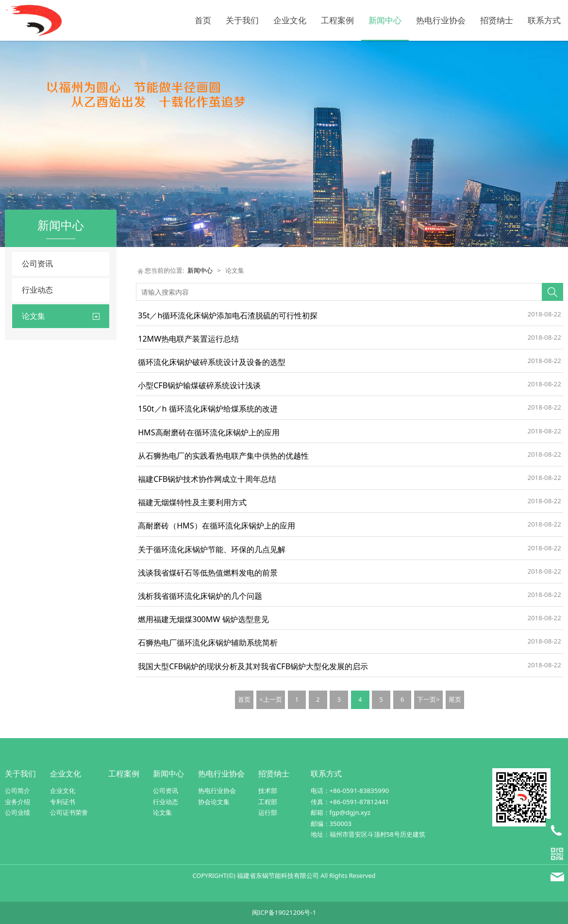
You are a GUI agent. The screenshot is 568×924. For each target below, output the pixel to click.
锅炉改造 (35, 391)
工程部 (268, 802)
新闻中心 (385, 20)
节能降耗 (35, 424)
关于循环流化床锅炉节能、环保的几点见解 (212, 549)
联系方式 (544, 20)
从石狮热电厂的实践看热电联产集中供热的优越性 (223, 456)
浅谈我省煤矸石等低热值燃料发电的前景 (208, 573)
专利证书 (63, 802)
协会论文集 (214, 802)
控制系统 (35, 440)
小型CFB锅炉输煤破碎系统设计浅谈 (199, 385)
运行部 (268, 812)
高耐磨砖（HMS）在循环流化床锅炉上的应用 (216, 526)
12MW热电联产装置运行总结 (188, 339)
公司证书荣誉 (69, 812)
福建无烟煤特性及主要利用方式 (192, 502)
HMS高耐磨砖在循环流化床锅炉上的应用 (209, 432)
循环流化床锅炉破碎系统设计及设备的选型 (212, 362)
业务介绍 (17, 802)
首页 (203, 20)
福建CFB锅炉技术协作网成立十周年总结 (207, 479)
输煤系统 (35, 474)
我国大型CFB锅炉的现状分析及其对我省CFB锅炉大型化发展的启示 (253, 666)
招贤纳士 (497, 20)
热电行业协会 (441, 20)
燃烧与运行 (39, 457)
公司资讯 (37, 264)
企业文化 (290, 20)
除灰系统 (35, 374)
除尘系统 (35, 358)
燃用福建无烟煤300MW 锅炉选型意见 (203, 619)
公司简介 (17, 791)
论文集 (162, 812)
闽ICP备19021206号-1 (284, 912)
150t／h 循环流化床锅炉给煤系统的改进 (208, 409)
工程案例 (337, 20)
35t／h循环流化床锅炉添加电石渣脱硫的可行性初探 (228, 315)
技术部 (268, 791)
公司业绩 (17, 812)
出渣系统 (35, 341)
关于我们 (242, 20)
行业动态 (37, 290)
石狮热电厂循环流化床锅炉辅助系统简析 (208, 643)
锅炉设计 (35, 407)
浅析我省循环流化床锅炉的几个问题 (200, 596)
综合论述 (35, 490)
